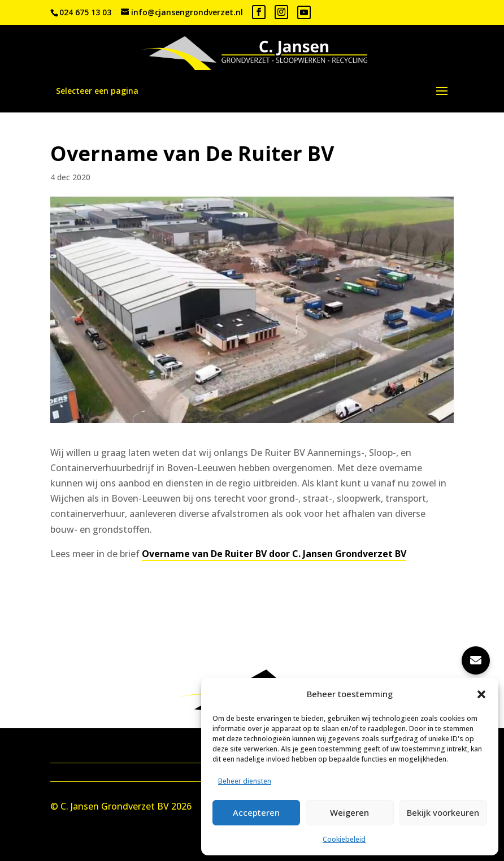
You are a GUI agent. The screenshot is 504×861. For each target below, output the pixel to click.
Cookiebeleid (344, 839)
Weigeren (349, 812)
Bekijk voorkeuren (443, 812)
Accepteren (256, 812)
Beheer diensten (245, 781)
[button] (481, 694)
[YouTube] (304, 12)
